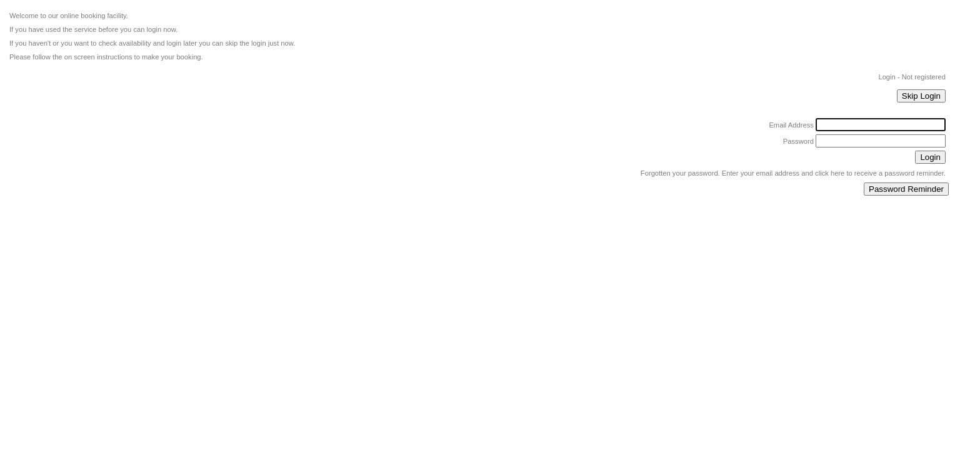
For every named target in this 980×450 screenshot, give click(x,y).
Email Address (791, 125)
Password (798, 141)
